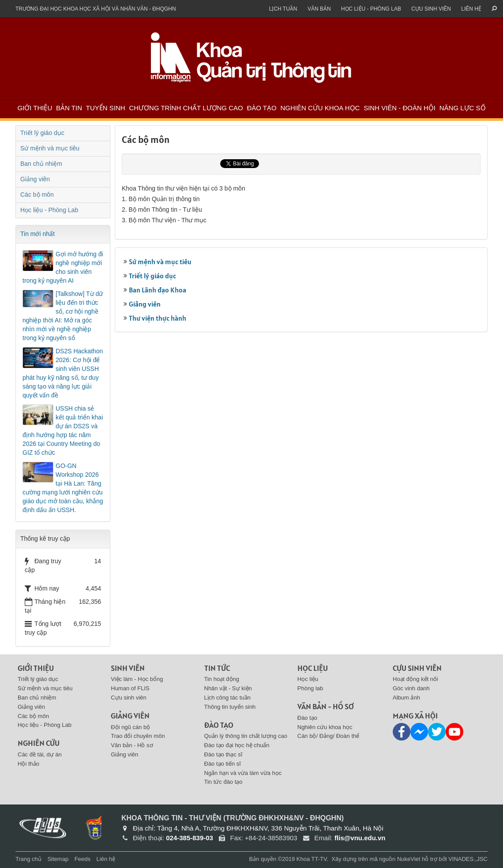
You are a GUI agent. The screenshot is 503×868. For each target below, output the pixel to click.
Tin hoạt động (222, 679)
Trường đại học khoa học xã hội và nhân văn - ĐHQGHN (96, 9)
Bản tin (69, 108)
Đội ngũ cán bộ (130, 727)
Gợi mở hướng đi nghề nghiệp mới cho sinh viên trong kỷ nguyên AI (63, 267)
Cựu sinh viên (431, 9)
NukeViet (409, 859)
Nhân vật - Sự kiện (228, 688)
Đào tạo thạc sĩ (223, 754)
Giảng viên (145, 304)
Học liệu (313, 668)
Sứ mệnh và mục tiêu (160, 262)
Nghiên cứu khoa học (320, 108)
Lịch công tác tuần (227, 698)
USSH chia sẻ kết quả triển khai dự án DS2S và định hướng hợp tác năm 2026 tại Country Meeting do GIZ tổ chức (63, 430)
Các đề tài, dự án (40, 754)
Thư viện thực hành (158, 318)
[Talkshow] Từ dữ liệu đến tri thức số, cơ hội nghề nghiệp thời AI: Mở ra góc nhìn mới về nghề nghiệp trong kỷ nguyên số (63, 316)
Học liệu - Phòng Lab (371, 9)
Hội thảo (28, 764)
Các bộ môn (37, 195)
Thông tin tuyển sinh (230, 707)
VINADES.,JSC (468, 859)
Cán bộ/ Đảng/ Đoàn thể (328, 736)
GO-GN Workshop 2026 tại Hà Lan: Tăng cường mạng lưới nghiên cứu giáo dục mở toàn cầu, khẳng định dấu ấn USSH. (63, 488)
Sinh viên (128, 668)
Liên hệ (471, 9)
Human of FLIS (130, 688)
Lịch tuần (283, 9)
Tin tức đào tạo (223, 782)
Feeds (83, 859)
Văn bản (319, 9)
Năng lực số (463, 108)
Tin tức (217, 668)
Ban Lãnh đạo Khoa (158, 290)
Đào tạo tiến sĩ (223, 764)
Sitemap (58, 859)
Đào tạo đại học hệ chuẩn (237, 745)
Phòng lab (310, 688)
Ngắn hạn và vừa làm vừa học (243, 773)
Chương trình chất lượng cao (186, 108)
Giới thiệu (35, 108)
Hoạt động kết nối (415, 679)
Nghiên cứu (39, 743)
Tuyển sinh (106, 108)
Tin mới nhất (38, 234)
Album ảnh (406, 698)
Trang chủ (28, 859)
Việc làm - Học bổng (137, 679)
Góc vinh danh (411, 688)
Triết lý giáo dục (152, 276)
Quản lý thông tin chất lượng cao (246, 736)
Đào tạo (261, 108)
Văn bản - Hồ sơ (132, 745)
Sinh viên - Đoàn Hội (400, 108)
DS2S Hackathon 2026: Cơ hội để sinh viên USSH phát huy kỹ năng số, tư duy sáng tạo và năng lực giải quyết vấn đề (63, 373)
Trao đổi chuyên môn (138, 736)
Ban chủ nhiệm (41, 164)
